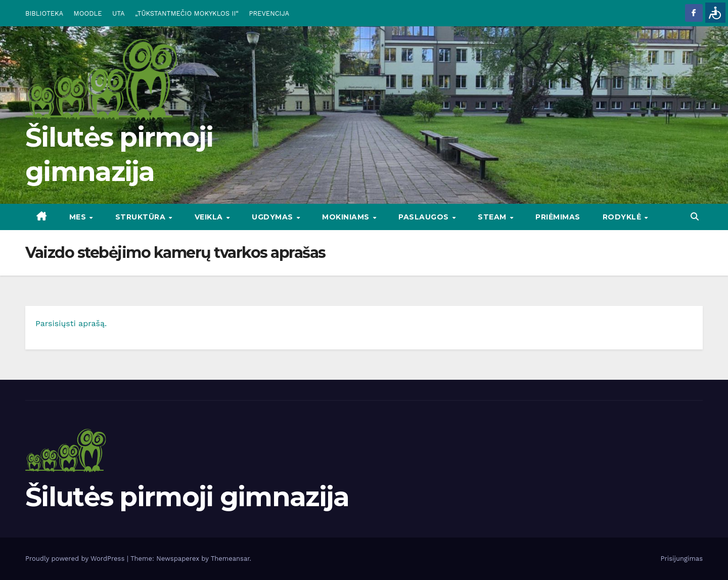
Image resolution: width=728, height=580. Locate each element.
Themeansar (230, 559)
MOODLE (88, 13)
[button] (695, 217)
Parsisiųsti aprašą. (71, 323)
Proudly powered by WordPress (76, 559)
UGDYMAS (274, 217)
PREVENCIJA (269, 13)
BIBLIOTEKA (44, 13)
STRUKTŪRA (142, 217)
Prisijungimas (682, 559)
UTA (118, 13)
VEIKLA (210, 217)
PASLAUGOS (425, 217)
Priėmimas (558, 217)
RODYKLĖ (623, 217)
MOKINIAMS (347, 217)
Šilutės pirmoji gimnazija (187, 497)
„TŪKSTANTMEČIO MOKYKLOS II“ (187, 13)
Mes (79, 217)
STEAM (493, 217)
